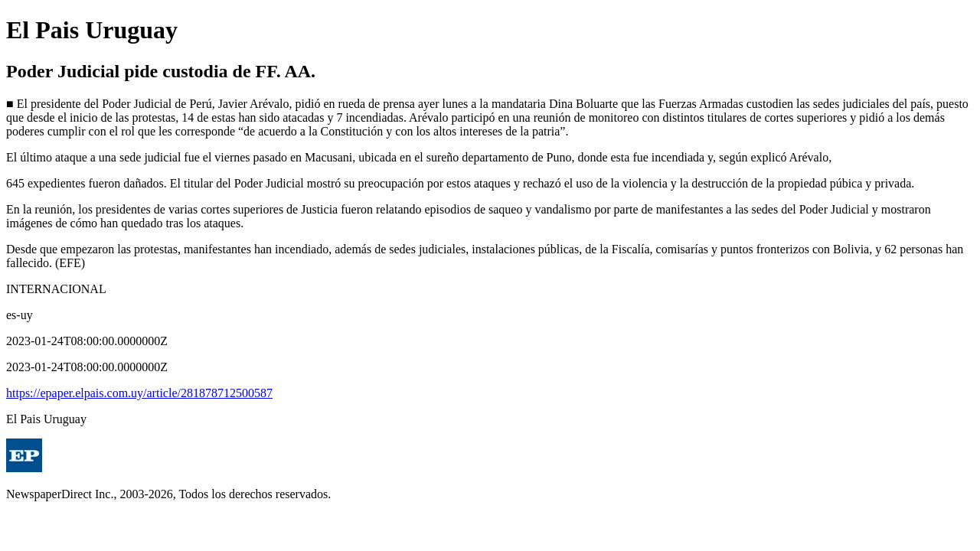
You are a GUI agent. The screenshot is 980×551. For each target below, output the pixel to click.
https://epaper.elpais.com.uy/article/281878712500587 (139, 393)
